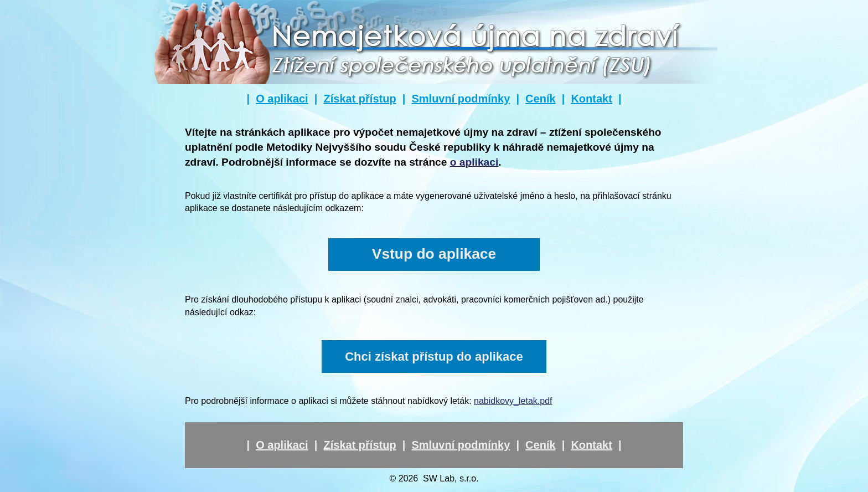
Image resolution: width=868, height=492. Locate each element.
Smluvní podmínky (461, 99)
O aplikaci (282, 99)
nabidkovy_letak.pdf (513, 401)
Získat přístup (360, 99)
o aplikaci (474, 162)
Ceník (540, 99)
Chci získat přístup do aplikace (434, 357)
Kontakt (591, 99)
